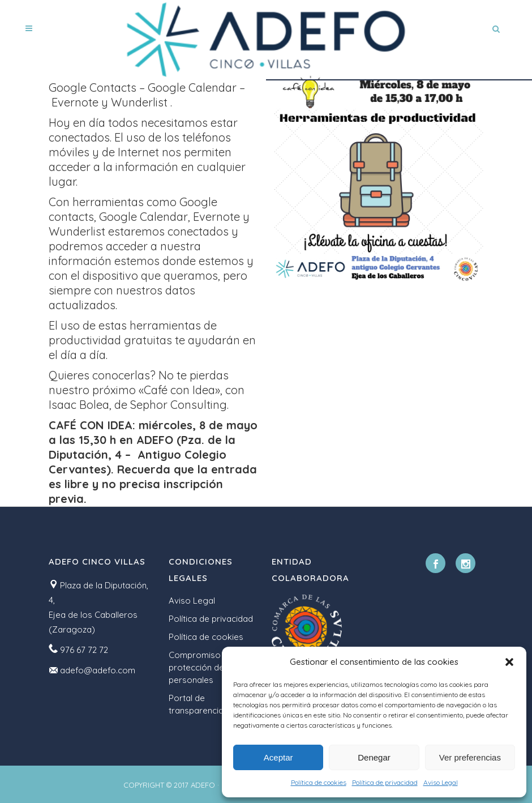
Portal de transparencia (196, 704)
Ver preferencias (470, 757)
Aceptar (278, 757)
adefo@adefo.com (98, 670)
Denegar (374, 757)
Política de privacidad (385, 782)
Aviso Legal (441, 782)
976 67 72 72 (84, 650)
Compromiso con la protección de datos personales (209, 667)
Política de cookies (319, 782)
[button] (509, 662)
